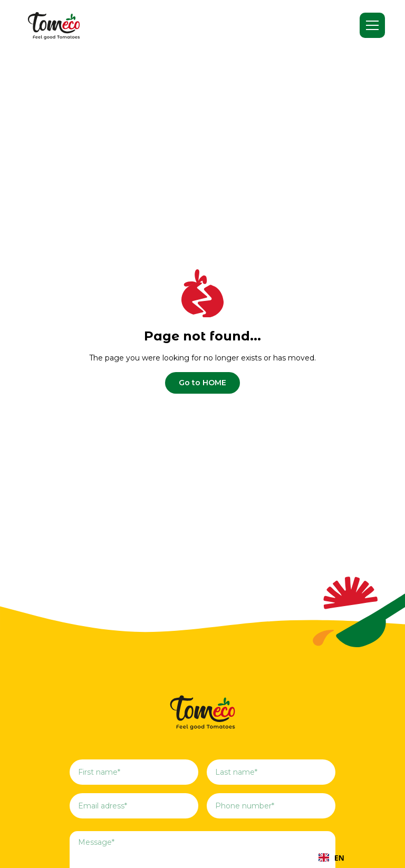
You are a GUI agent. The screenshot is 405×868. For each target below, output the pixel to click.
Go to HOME (202, 383)
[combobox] (331, 857)
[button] (372, 25)
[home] (54, 25)
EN (331, 858)
